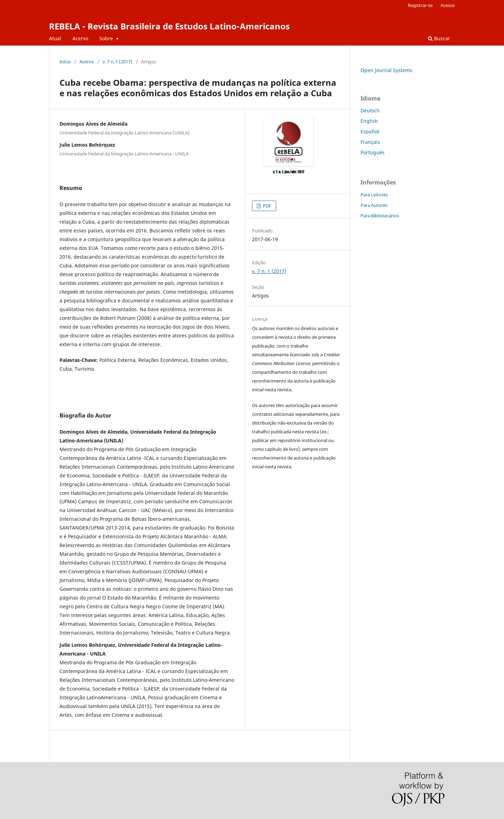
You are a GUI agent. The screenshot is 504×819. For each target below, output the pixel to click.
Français (370, 142)
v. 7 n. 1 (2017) (117, 62)
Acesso (448, 5)
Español (370, 131)
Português (373, 152)
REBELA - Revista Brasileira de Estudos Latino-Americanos (169, 26)
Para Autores (374, 205)
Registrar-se (420, 5)
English (369, 121)
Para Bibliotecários (380, 216)
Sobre (107, 38)
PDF (267, 206)
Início (65, 62)
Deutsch (370, 110)
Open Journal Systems (386, 70)
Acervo (80, 38)
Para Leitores (374, 195)
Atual (55, 38)
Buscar (439, 38)
